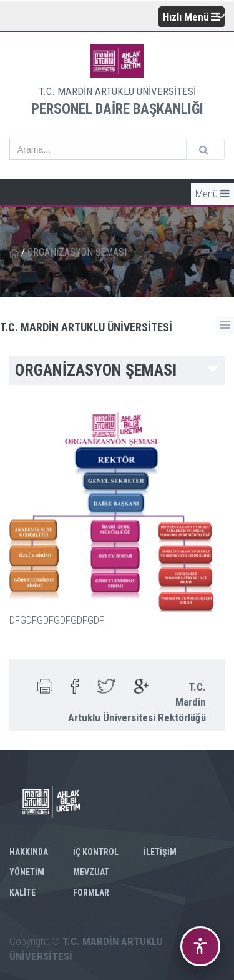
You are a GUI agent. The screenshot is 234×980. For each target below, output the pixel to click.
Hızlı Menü (192, 17)
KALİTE (22, 892)
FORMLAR (91, 892)
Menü (212, 194)
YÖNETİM (27, 872)
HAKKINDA (29, 852)
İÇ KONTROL (96, 852)
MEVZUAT (91, 872)
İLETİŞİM (160, 852)
